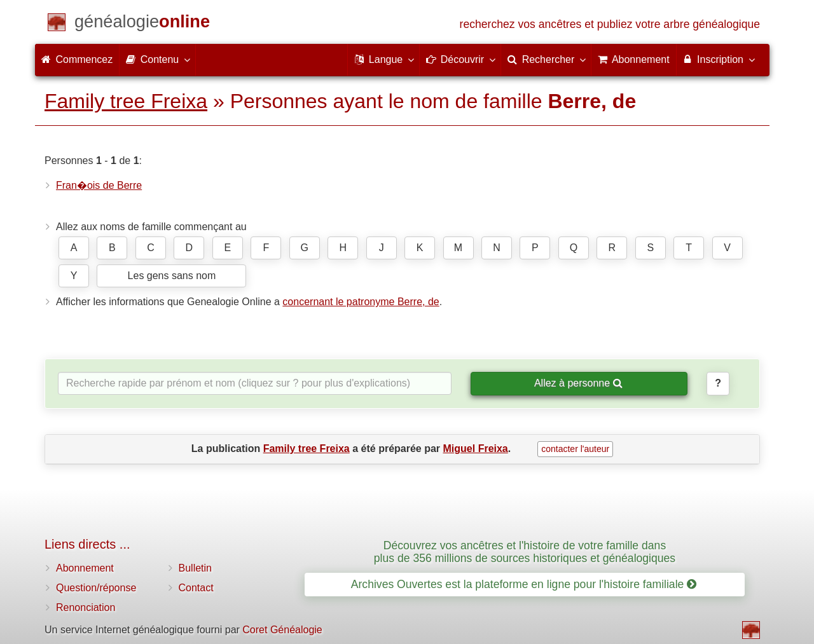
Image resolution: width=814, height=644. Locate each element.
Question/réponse (96, 588)
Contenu (157, 59)
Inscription (718, 59)
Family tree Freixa (126, 101)
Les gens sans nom (172, 276)
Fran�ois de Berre (99, 185)
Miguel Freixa (476, 449)
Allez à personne (578, 383)
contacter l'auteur (575, 449)
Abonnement (85, 568)
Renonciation (86, 607)
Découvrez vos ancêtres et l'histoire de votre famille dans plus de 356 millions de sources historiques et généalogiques (525, 552)
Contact (196, 588)
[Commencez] (142, 24)
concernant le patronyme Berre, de (361, 302)
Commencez (77, 59)
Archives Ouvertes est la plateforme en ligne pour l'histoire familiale (524, 584)
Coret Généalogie (282, 630)
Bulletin (195, 568)
